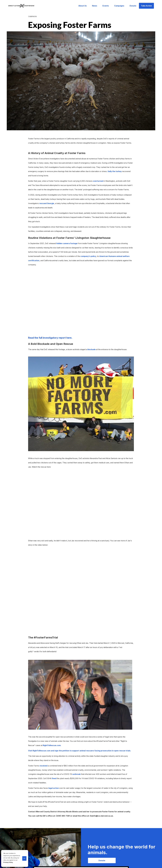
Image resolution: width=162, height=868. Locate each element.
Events (106, 6)
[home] (23, 6)
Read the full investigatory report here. (50, 338)
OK (24, 858)
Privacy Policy (8, 862)
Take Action (146, 6)
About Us (83, 6)
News (95, 6)
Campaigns (119, 6)
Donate (133, 6)
